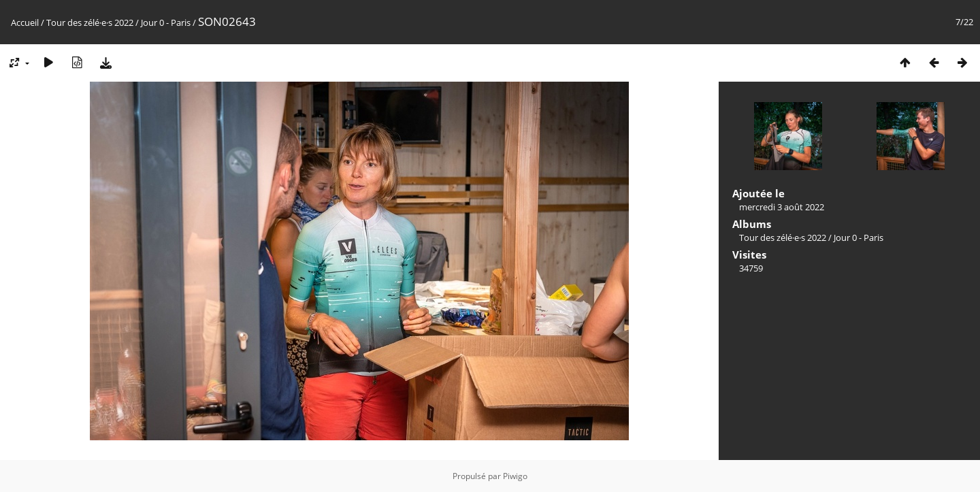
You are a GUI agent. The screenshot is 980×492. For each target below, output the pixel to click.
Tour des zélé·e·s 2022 (90, 22)
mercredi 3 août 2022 (782, 207)
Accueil (25, 22)
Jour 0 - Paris (166, 22)
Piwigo (515, 476)
